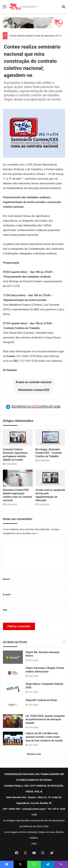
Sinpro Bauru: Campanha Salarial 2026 (44, 686)
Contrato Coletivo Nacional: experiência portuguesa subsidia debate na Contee (15, 455)
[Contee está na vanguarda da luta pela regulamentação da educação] (50, 478)
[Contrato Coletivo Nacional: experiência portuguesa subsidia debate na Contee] (18, 438)
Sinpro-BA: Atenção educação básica (43, 654)
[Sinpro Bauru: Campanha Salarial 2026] (13, 689)
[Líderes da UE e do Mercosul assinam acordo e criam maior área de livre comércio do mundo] (13, 738)
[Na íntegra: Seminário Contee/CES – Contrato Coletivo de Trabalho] (50, 438)
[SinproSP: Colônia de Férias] (13, 705)
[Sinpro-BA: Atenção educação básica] (13, 657)
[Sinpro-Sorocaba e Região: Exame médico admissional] (13, 673)
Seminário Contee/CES (34, 390)
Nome (7, 579)
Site (5, 610)
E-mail (7, 595)
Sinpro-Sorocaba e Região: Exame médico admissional (45, 670)
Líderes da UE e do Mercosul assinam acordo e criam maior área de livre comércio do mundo (44, 737)
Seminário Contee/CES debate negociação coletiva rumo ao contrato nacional (17, 495)
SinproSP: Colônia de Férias (41, 700)
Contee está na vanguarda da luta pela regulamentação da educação (50, 495)
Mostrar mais (34, 754)
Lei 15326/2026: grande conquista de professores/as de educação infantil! (45, 719)
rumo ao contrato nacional (34, 382)
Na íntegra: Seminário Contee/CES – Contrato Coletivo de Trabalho (49, 453)
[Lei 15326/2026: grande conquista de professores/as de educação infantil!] (13, 721)
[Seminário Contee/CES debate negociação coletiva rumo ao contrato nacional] (18, 478)
